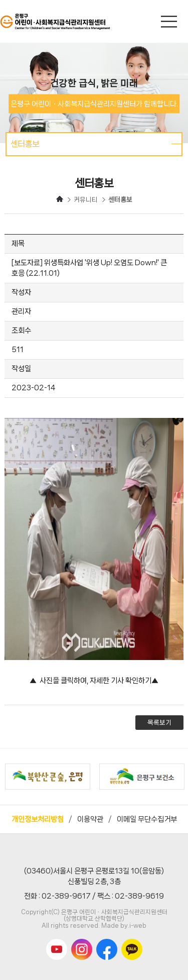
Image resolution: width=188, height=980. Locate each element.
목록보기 (159, 723)
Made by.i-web (124, 925)
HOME (60, 199)
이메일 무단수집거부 (147, 819)
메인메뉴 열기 (170, 21)
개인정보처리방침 (38, 819)
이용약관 (90, 819)
